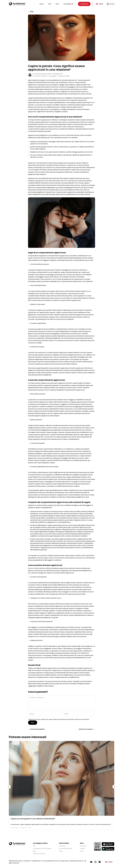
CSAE (82, 851)
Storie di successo (39, 853)
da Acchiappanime (48, 74)
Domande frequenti (66, 848)
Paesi (61, 851)
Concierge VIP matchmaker (42, 848)
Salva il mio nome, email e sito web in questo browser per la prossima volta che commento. (59, 719)
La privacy (83, 845)
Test (50, 4)
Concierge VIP (68, 4)
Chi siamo (62, 845)
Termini (82, 848)
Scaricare (84, 4)
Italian (101, 4)
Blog (34, 851)
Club (57, 4)
